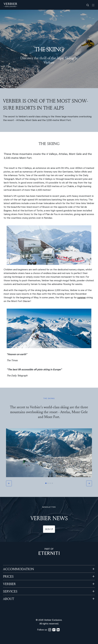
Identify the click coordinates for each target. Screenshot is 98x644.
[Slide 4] (52, 483)
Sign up (49, 529)
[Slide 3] (50, 483)
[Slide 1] (46, 483)
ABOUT (9, 599)
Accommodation (18, 569)
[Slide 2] (48, 483)
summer (82, 298)
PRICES (8, 576)
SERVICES (10, 591)
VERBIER (9, 584)
